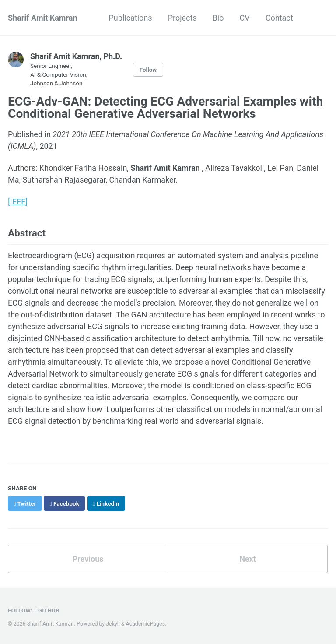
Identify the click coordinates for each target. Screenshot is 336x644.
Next (248, 559)
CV (244, 18)
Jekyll (113, 624)
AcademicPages (145, 624)
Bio (218, 18)
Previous (88, 559)
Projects (182, 18)
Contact (279, 18)
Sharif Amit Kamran (43, 18)
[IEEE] (18, 202)
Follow (148, 70)
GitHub (47, 610)
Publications (131, 18)
